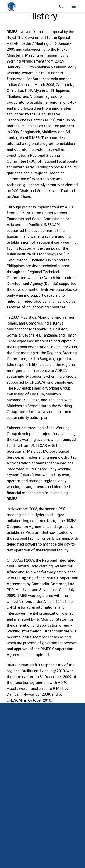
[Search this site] (61, 6)
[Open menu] (74, 6)
